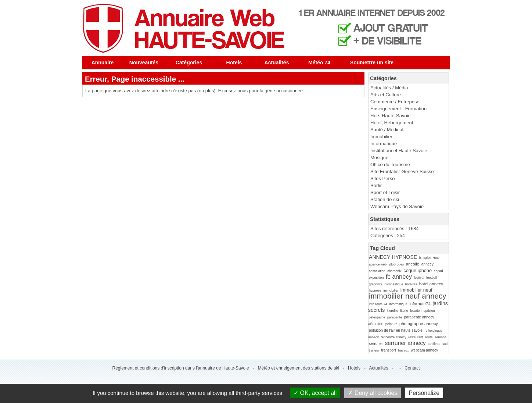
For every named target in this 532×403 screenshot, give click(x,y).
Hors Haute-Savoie (391, 116)
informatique (398, 304)
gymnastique (394, 284)
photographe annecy (419, 324)
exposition (376, 278)
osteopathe (377, 317)
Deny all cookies (373, 393)
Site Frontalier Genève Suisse (402, 172)
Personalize (424, 393)
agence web (378, 264)
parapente (395, 317)
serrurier (376, 344)
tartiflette (434, 344)
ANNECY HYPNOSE (393, 257)
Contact (412, 368)
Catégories (189, 63)
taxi (445, 344)
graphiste (376, 284)
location (416, 311)
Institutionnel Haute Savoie (399, 151)
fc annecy (399, 277)
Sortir (376, 186)
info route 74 (378, 304)
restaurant (416, 337)
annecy (427, 264)
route (429, 337)
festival (419, 278)
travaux (403, 350)
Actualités (277, 63)
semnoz (440, 337)
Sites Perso (382, 179)
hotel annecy (431, 284)
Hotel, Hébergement (392, 123)
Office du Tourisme (390, 165)
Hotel (437, 258)
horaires (411, 284)
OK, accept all (315, 393)
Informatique (384, 144)
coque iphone (418, 270)
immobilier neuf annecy (407, 296)
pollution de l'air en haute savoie (396, 330)
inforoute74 (420, 304)
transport (388, 350)
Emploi (425, 258)
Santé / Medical (387, 130)
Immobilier (381, 137)
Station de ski (385, 199)
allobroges (396, 264)
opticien (429, 311)
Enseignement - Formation (398, 109)
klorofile (393, 311)
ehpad (438, 271)
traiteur (374, 350)
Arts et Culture (386, 95)
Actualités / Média (389, 88)
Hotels (234, 63)
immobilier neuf (416, 290)
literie (404, 311)
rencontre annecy (393, 337)
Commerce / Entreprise (395, 102)
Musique (379, 158)
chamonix (394, 271)
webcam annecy (424, 350)
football (432, 278)
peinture (391, 324)
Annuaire (103, 63)
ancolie (413, 264)
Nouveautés (144, 63)
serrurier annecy (405, 343)
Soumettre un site (372, 63)
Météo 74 (319, 63)
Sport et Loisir (385, 192)
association (377, 271)
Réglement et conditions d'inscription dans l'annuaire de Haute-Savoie (180, 368)
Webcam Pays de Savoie (397, 206)
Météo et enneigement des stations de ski (299, 368)
